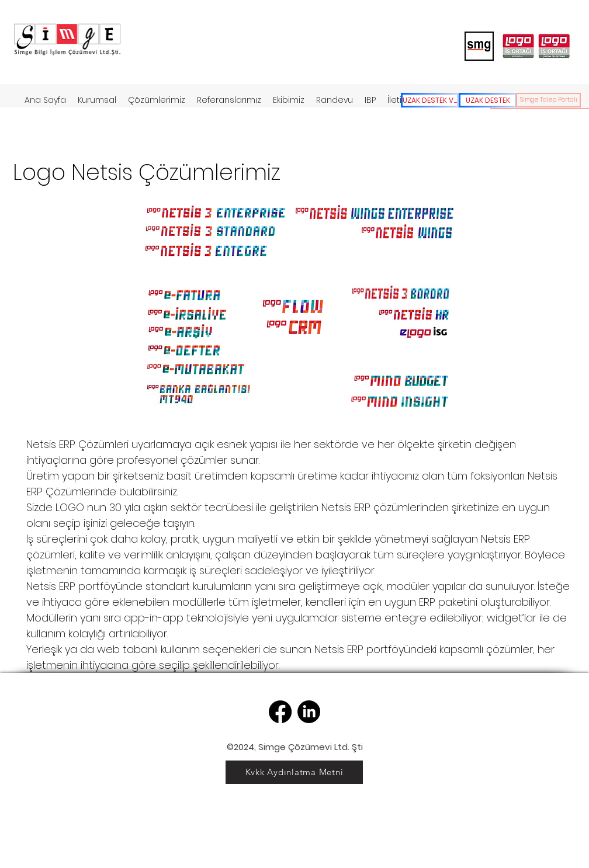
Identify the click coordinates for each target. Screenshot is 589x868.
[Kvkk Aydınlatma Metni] (294, 772)
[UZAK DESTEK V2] (430, 100)
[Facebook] (280, 712)
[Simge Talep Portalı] (548, 100)
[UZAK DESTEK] (488, 100)
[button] (157, 100)
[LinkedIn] (309, 712)
